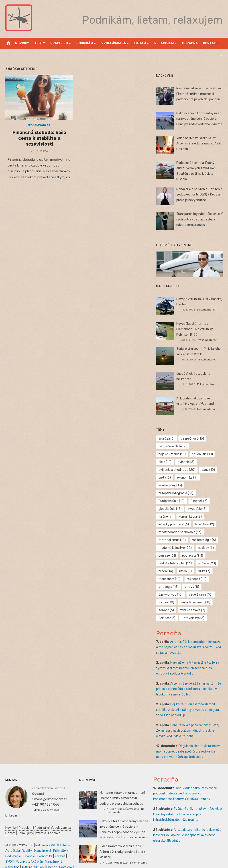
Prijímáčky (60, 843)
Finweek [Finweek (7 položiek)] (199, 493)
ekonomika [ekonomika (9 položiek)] (207, 470)
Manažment (42, 843)
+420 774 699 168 (45, 803)
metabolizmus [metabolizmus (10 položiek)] (173, 532)
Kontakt (211, 43)
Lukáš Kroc (121, 830)
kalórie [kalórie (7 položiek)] (166, 509)
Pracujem (59, 43)
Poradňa (190, 43)
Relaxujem (164, 43)
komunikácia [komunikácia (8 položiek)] (190, 509)
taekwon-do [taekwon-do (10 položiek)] (171, 587)
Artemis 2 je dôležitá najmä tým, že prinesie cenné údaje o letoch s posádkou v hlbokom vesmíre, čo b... (189, 681)
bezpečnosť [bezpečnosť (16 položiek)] (193, 439)
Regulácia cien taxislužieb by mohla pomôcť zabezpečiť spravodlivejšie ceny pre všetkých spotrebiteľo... (190, 744)
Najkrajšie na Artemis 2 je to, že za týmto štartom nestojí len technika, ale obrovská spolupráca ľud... (188, 660)
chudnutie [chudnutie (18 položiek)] (169, 454)
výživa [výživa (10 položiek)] (167, 595)
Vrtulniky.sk (121, 855)
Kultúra (26, 860)
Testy (40, 43)
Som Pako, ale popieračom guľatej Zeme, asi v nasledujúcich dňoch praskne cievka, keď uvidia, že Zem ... (188, 723)
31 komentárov (207, 310)
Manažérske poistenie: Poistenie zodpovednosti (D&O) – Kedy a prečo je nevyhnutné (200, 195)
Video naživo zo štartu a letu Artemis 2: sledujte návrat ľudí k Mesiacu (200, 144)
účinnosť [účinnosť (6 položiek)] (167, 610)
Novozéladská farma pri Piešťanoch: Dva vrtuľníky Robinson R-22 (195, 329)
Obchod (51, 860)
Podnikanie (12, 849)
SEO (30, 838)
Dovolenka (66, 860)
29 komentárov (208, 340)
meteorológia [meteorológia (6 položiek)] (204, 532)
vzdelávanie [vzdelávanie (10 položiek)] (201, 587)
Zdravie (59, 849)
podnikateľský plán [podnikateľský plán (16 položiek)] (176, 556)
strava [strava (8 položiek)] (192, 579)
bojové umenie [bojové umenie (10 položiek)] (207, 447)
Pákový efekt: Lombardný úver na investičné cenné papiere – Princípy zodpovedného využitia (200, 119)
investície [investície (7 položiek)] (197, 501)
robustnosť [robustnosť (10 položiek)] (170, 571)
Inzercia (40, 826)
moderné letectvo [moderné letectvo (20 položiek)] (176, 540)
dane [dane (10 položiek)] (166, 470)
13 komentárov (207, 409)
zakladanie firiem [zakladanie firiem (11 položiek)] (195, 595)
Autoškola (12, 843)
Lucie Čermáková (129, 801)
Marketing (12, 860)
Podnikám (85, 43)
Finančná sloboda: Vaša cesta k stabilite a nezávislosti (39, 139)
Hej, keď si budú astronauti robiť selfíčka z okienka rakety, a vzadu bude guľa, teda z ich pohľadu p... (188, 702)
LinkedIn (10, 808)
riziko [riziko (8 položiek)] (186, 564)
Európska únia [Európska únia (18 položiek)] (172, 493)
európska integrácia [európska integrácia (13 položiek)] (176, 486)
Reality (26, 843)
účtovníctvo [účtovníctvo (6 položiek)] (193, 610)
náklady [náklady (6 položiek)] (206, 540)
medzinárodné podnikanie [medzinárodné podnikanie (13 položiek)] (180, 525)
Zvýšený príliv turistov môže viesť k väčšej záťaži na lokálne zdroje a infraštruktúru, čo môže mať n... (188, 807)
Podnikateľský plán (28, 854)
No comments (138, 830)
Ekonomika (44, 849)
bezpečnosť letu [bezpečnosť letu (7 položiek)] (173, 447)
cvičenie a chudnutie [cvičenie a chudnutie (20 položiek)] (200, 462)
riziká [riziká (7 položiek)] (204, 564)
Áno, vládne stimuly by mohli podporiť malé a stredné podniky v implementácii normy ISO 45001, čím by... (188, 786)
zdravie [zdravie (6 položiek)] (167, 603)
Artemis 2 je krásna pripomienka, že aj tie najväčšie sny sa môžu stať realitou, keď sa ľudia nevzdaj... (189, 640)
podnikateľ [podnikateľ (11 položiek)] (193, 548)
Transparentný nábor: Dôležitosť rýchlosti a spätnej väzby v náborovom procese (200, 219)
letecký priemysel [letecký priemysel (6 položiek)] (174, 517)
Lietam (140, 43)
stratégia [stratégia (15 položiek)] (169, 579)
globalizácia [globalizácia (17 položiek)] (170, 501)
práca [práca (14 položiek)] (166, 564)
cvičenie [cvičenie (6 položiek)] (167, 462)
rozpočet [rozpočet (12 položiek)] (197, 571)
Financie (28, 849)
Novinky (22, 43)
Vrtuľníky (63, 838)
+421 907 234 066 (45, 797)
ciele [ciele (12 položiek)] (192, 454)
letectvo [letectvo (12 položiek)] (205, 517)
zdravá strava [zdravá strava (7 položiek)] (193, 603)
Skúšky (38, 860)
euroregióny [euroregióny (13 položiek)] (171, 478)
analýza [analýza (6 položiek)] (167, 439)
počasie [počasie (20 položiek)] (207, 556)
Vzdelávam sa (114, 43)
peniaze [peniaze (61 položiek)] (168, 548)
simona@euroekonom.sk (49, 792)
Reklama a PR (44, 838)
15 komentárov (208, 360)
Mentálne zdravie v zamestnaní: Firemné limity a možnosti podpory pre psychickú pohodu (200, 94)
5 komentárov (138, 855)
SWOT (9, 854)
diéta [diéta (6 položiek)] (184, 470)
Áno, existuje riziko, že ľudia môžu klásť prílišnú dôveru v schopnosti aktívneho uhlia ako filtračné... (188, 828)
